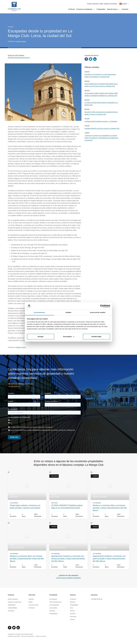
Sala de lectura (114, 9)
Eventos (73, 614)
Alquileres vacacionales (110, 4)
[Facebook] (10, 628)
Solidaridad (12, 605)
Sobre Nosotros (13, 599)
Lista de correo (33, 605)
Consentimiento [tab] (39, 312)
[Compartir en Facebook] (86, 59)
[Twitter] (14, 628)
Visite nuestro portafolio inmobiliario (68, 578)
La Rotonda (53, 599)
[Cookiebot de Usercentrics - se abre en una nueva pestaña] (102, 306)
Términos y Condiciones (28, 636)
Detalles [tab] (68, 312)
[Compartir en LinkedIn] (95, 59)
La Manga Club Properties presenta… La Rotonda (101, 121)
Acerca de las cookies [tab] (98, 312)
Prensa (72, 619)
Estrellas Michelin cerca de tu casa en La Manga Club (102, 128)
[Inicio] (14, 7)
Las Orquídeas (54, 605)
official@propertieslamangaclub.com (19, 58)
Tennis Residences (55, 602)
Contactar (125, 9)
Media (101, 4)
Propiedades (101, 9)
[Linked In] (18, 628)
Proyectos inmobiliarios (86, 9)
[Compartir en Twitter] (91, 59)
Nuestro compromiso (93, 4)
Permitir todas (96, 337)
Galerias (31, 599)
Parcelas (52, 611)
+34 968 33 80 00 (14, 387)
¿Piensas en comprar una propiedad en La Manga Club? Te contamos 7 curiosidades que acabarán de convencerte (101, 138)
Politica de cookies (41, 636)
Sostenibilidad (12, 608)
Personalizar (69, 337)
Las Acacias (53, 608)
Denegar (41, 337)
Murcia (24, 41)
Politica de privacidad (14, 636)
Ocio (72, 608)
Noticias (19, 41)
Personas (73, 617)
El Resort (72, 9)
